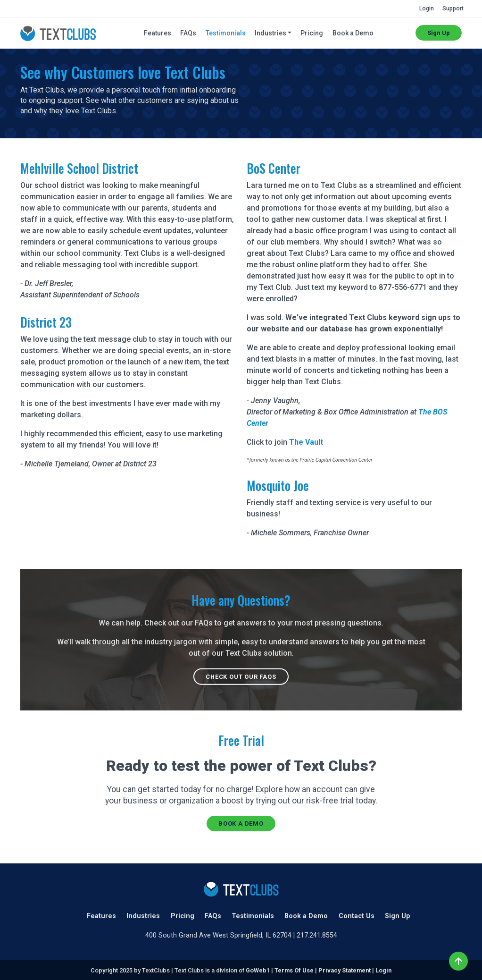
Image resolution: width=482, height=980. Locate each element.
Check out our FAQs (241, 677)
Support (453, 8)
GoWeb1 (258, 970)
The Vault (306, 442)
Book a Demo (353, 33)
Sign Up (439, 33)
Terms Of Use (294, 970)
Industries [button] (270, 33)
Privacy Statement (345, 970)
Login (427, 8)
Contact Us (357, 916)
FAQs (188, 33)
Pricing (312, 33)
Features (158, 33)
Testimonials (226, 33)
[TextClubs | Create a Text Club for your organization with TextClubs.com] (58, 33)
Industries (143, 916)
